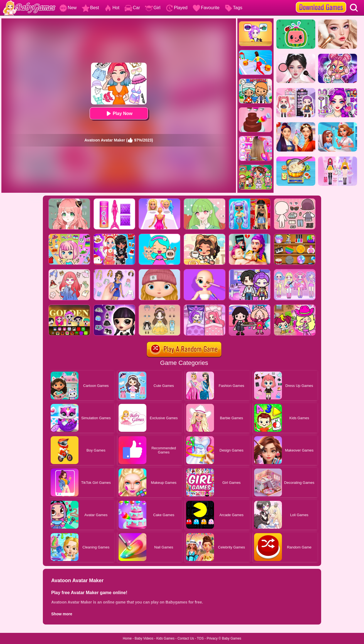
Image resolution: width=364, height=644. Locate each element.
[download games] (321, 2)
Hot (112, 8)
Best (90, 8)
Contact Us (186, 638)
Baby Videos (144, 638)
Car (132, 8)
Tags (233, 8)
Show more (62, 614)
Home (127, 638)
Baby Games (231, 638)
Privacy (212, 638)
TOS (200, 638)
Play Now (119, 114)
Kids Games (165, 638)
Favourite (206, 8)
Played (177, 8)
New (68, 8)
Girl (153, 8)
